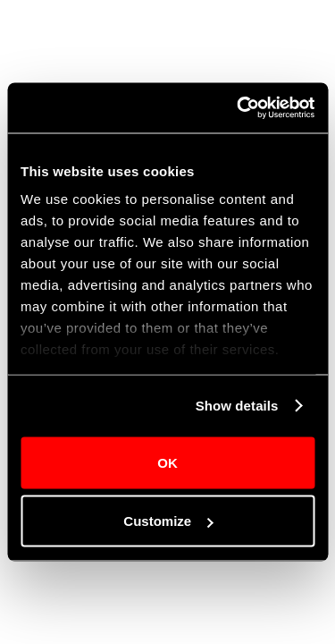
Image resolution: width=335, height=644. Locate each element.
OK (167, 462)
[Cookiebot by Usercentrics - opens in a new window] (239, 108)
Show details (237, 406)
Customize (168, 521)
